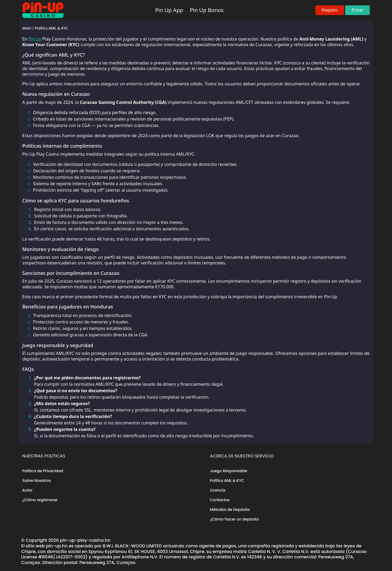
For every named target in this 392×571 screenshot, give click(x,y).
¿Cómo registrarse (40, 500)
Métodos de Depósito (230, 510)
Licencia (218, 490)
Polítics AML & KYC (227, 481)
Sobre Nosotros (37, 481)
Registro (330, 10)
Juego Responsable (229, 471)
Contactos (220, 500)
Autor (27, 490)
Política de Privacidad (43, 471)
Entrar (357, 10)
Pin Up (35, 39)
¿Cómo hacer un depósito (234, 519)
